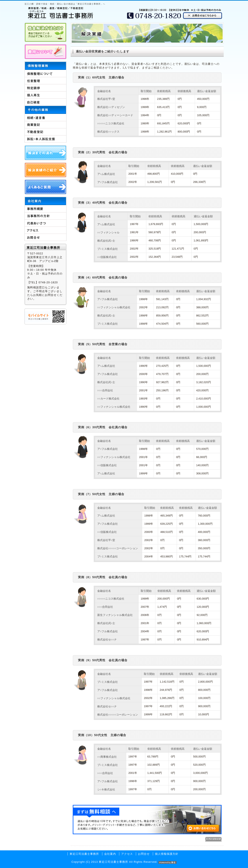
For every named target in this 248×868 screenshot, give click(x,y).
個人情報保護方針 (167, 854)
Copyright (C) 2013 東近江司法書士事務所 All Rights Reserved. (124, 862)
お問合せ (144, 854)
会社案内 (110, 854)
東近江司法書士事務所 (84, 854)
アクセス (127, 854)
